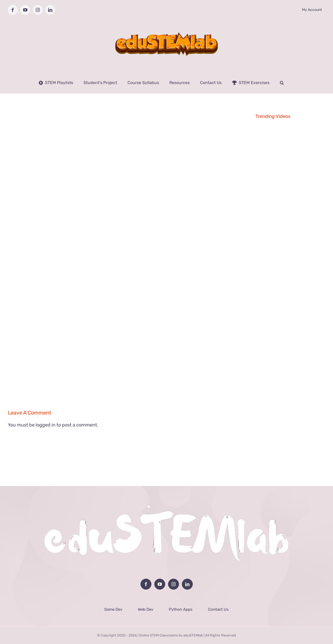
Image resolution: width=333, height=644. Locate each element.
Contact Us (218, 609)
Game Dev (113, 609)
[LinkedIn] (187, 584)
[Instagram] (174, 584)
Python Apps (181, 609)
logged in (46, 425)
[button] (282, 83)
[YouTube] (160, 584)
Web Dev (146, 609)
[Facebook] (146, 584)
